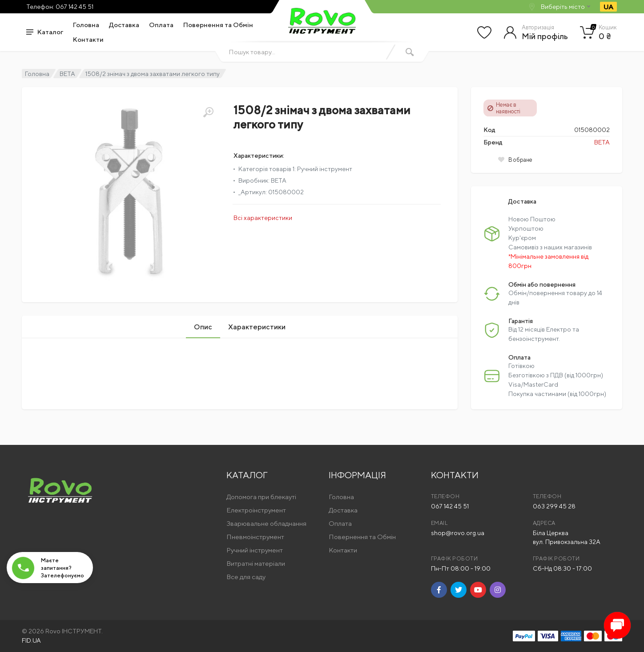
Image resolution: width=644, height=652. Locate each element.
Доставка (124, 25)
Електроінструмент (256, 510)
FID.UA (31, 640)
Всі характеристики (263, 218)
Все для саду (246, 577)
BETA (67, 74)
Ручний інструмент (255, 550)
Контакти (88, 39)
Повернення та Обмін (218, 25)
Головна (86, 25)
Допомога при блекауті (261, 497)
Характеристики (257, 327)
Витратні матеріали (256, 563)
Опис (203, 327)
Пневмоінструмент (255, 537)
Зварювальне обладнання (266, 523)
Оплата (161, 25)
